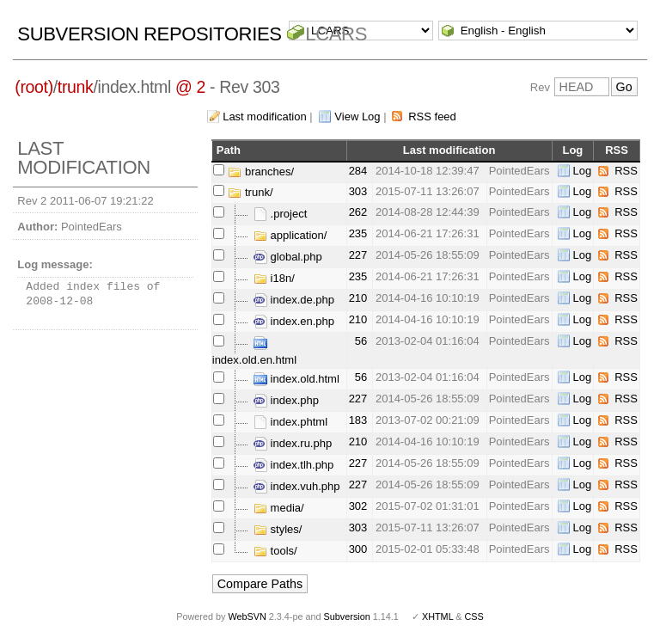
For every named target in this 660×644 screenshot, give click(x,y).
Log (583, 171)
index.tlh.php (293, 465)
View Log (357, 117)
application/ (290, 235)
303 (358, 191)
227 (358, 255)
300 (358, 549)
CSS (474, 616)
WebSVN (247, 616)
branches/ (261, 172)
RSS (626, 171)
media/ (279, 508)
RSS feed (432, 117)
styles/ (278, 529)
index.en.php (294, 321)
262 (358, 212)
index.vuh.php (297, 486)
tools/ (275, 551)
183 (358, 420)
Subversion (347, 616)
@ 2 (190, 87)
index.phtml (290, 422)
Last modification (265, 117)
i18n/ (274, 278)
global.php (288, 257)
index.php (286, 400)
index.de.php (294, 300)
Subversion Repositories (149, 34)
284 (358, 171)
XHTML (437, 616)
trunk (76, 87)
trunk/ (250, 192)
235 (358, 233)
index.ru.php (293, 443)
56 (361, 341)
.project (280, 214)
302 (358, 506)
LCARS (336, 34)
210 (358, 298)
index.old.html (296, 379)
